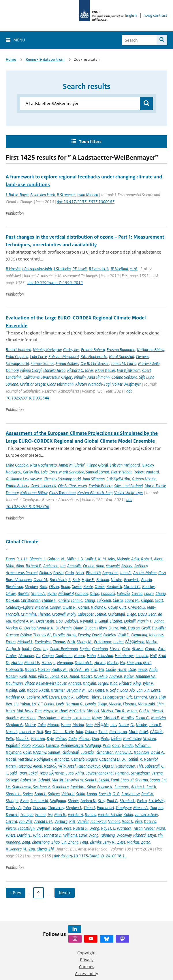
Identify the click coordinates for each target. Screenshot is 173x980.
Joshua (101, 614)
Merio (66, 718)
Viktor (29, 683)
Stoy (101, 801)
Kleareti (12, 814)
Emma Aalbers (67, 363)
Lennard (140, 697)
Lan (139, 690)
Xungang (13, 842)
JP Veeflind (119, 269)
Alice (162, 649)
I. (54, 662)
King (137, 683)
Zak (22, 690)
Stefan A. (38, 593)
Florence (129, 704)
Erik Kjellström (129, 370)
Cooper (55, 607)
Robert (147, 559)
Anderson (51, 566)
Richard (125, 683)
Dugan (90, 628)
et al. (134, 269)
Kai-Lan (12, 600)
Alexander (26, 655)
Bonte (88, 586)
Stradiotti (127, 801)
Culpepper (85, 614)
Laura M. (132, 600)
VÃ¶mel (43, 828)
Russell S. (80, 828)
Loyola (90, 704)
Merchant (28, 718)
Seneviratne (74, 780)
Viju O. (43, 676)
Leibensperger (114, 697)
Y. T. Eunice (46, 704)
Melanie (123, 559)
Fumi (115, 780)
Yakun (25, 704)
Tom (38, 711)
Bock (43, 586)
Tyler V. (148, 683)
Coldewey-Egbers (20, 607)
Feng (84, 842)
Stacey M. (84, 642)
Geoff (146, 628)
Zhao (56, 842)
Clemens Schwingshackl (62, 479)
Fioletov (109, 635)
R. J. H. (22, 559)
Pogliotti (13, 745)
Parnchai (122, 773)
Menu (19, 40)
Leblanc (82, 697)
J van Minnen (88, 195)
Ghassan (39, 807)
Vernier (83, 821)
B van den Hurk (43, 195)
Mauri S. (23, 738)
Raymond (14, 752)
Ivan (89, 725)
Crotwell (59, 614)
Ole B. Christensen (95, 363)
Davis (142, 614)
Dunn (10, 559)
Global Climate (22, 542)
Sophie (85, 649)
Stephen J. (74, 807)
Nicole (71, 635)
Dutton (134, 628)
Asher (80, 573)
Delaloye (71, 621)
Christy (64, 600)
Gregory (12, 635)
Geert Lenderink (43, 486)
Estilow (26, 635)
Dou (59, 621)
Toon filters (90, 141)
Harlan (17, 662)
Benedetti (132, 580)
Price (107, 745)
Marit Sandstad (122, 356)
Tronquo (27, 814)
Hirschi (100, 662)
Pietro (142, 801)
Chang (161, 593)
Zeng (26, 842)
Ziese (121, 842)
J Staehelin (62, 269)
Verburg (61, 821)
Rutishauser (126, 766)
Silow (91, 787)
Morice (30, 725)
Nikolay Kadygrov (47, 350)
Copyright (86, 953)
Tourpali (157, 807)
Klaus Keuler (105, 370)
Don (95, 738)
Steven (115, 649)
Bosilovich (114, 586)
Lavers (54, 697)
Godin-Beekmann (64, 649)
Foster (11, 642)
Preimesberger (72, 745)
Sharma (142, 780)
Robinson (141, 752)
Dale (132, 669)
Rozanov (24, 766)
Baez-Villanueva (19, 580)
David (97, 635)
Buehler (23, 593)
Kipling (11, 690)
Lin (64, 842)
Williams (70, 835)
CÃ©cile (157, 731)
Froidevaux (103, 642)
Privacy (87, 960)
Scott (159, 600)
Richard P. (34, 566)
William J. (143, 745)
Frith (71, 642)
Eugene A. (105, 787)
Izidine (116, 738)
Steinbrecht (39, 801)
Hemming (65, 662)
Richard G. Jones (80, 370)
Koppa (32, 690)
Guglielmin (64, 655)
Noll (40, 731)
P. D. (64, 676)
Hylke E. (88, 580)
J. (44, 559)
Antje (153, 669)
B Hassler (13, 269)
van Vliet (26, 821)
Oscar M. (41, 580)
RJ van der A (99, 269)
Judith (27, 649)
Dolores (45, 573)
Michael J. (25, 642)
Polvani (38, 745)
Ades (111, 559)
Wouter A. (45, 628)
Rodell (11, 759)
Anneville (74, 566)
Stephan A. (14, 725)
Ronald (91, 814)
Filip (94, 669)
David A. (68, 697)
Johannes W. (145, 676)
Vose (67, 828)
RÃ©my (40, 752)
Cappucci (108, 593)
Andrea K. (88, 801)
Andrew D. (124, 752)
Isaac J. (127, 821)
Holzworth (14, 669)
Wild (37, 835)
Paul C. (112, 801)
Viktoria (68, 794)
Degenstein (45, 621)
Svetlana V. (42, 787)
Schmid (44, 780)
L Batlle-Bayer (17, 195)
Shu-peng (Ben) (139, 662)
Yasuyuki (113, 566)
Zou (32, 849)
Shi (164, 780)
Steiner (73, 801)
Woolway (124, 835)
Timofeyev (124, 807)
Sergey (103, 683)
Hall (153, 655)
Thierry (95, 697)
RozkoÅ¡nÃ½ (55, 766)
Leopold (142, 655)
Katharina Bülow (151, 350)
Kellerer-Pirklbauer (51, 683)
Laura (149, 593)
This (140, 766)
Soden (28, 794)
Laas (124, 690)
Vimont (114, 821)
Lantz (156, 690)
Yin (160, 835)
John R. (77, 600)
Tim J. (103, 731)
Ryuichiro (78, 787)
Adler (135, 559)
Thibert (89, 807)
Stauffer (12, 801)
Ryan (23, 773)
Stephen (31, 586)
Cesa (162, 573)
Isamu (66, 725)
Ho (122, 662)
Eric (129, 697)
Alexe (158, 559)
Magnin (115, 704)
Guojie (111, 669)
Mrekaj (78, 725)
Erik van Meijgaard (64, 356)
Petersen (38, 738)
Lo (34, 704)
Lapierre (33, 697)
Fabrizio (123, 593)
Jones (54, 676)
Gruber (11, 655)
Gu (38, 655)
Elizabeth (93, 573)
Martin (152, 642)
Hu (101, 669)
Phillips (61, 738)
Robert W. (28, 780)
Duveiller (159, 628)
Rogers (92, 759)
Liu (16, 704)
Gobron (53, 559)
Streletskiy (157, 801)
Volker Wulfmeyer (127, 384)
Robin (128, 814)
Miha (10, 566)
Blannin (35, 559)
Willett (91, 559)
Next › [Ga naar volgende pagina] (65, 893)
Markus (133, 842)
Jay (45, 649)
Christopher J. (48, 718)
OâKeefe (63, 731)
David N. (24, 835)
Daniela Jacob (54, 370)
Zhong (73, 842)
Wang (94, 828)
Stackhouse (130, 794)
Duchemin (63, 628)
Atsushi (138, 649)
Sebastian (105, 655)
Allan (20, 566)
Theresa (44, 614)
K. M (102, 559)
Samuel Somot (42, 363)
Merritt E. (32, 662)
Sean (152, 614)
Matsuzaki (146, 704)
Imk (123, 628)
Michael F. (111, 718)
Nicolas (116, 580)
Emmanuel (105, 807)
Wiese (11, 835)
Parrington (118, 731)
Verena (157, 773)
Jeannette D (52, 835)
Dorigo (30, 628)
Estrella (59, 635)
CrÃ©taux (137, 607)
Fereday (84, 635)
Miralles (127, 718)
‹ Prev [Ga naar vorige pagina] (16, 893)
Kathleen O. (15, 697)
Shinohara (60, 787)
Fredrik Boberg (93, 350)
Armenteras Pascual (22, 573)
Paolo (26, 745)
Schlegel (12, 780)
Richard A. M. (23, 621)
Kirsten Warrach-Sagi (93, 384)
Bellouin (103, 580)
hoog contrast (155, 15)
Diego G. (142, 718)
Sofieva (54, 794)
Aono (100, 566)
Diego (94, 593)
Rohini (133, 759)
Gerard (11, 821)
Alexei (37, 766)
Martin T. (144, 621)
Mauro (80, 655)
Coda (73, 738)
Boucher (148, 586)
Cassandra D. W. (112, 759)
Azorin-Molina (145, 573)
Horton (44, 669)
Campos (81, 593)
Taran (138, 828)
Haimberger (124, 655)
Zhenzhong (41, 842)
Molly (72, 614)
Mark (133, 731)
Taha (27, 807)
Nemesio (78, 759)
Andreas (116, 676)
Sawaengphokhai (99, 773)
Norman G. (74, 704)
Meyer (97, 718)
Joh (63, 566)
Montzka (158, 718)
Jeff (44, 697)
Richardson (104, 752)
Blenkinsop (14, 586)
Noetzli (12, 731)
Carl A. (144, 711)
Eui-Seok (104, 600)
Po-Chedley (132, 738)
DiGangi (101, 621)
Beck (76, 580)
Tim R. (120, 711)
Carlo (69, 573)
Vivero (11, 828)
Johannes (156, 635)
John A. (126, 573)
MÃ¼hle (101, 725)
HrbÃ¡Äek (79, 669)
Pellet (144, 731)
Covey (113, 607)
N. (63, 559)
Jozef (72, 766)
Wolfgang (93, 745)
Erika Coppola (17, 356)
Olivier (54, 586)
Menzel (157, 711)
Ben (9, 704)
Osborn (91, 731)
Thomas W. (42, 635)
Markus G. (14, 628)
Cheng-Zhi (46, 849)
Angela (146, 580)
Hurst (122, 669)
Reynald (86, 621)
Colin (42, 725)
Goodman (100, 649)
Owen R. (69, 607)
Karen (11, 766)
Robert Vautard (18, 350)
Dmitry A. (14, 807)
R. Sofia (112, 690)
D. (132, 725)
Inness (142, 669)
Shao (125, 780)
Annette (12, 718)
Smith (151, 787)
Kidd (114, 683)
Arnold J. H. (44, 821)
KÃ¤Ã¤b (101, 676)
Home (11, 59)
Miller (71, 559)
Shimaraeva (22, 787)
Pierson (84, 738)
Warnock (124, 828)
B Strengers (66, 195)
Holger (57, 828)
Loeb (60, 704)
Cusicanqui (116, 614)
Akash (44, 690)
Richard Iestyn (145, 835)
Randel (128, 745)
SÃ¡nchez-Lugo (61, 773)
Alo (132, 690)
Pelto (10, 738)
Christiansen (31, 600)
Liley (162, 697)
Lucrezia (87, 752)
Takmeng (107, 835)
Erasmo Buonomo (121, 350)
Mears (132, 711)
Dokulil (130, 621)
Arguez (127, 566)
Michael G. (132, 586)
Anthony (141, 566)
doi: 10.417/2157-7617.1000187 (86, 202)
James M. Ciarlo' (72, 465)
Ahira (80, 773)
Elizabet (116, 621)
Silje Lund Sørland (128, 486)
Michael (61, 711)
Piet (72, 821)
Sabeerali (152, 766)
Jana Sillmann (98, 377)
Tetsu (43, 773)
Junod (74, 676)
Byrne (52, 593)
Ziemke (96, 842)
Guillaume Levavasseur (41, 377)
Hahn (91, 655)
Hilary (102, 628)
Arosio (58, 573)
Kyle (50, 738)
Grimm (151, 649)
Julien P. (155, 725)
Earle (83, 835)
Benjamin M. (76, 690)
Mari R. (60, 814)
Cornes (84, 607)
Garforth (13, 649)
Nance (124, 725)
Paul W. (147, 794)
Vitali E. (123, 635)
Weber (149, 828)
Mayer (48, 711)
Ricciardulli (70, 752)
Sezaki (104, 780)
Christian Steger (33, 384)
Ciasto (118, 600)
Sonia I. (91, 780)
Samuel (54, 752)
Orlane (89, 566)
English (131, 15)
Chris (153, 697)
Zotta (146, 842)
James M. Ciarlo (124, 363)
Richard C (99, 607)
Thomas (59, 642)
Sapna (155, 780)
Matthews (25, 711)
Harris (47, 662)
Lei (8, 787)
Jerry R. (109, 842)
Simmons (122, 787)
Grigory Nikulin (73, 377)
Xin (147, 690)
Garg (37, 649)
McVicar (107, 711)
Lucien (118, 642)
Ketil (23, 676)
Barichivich (58, 580)
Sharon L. (13, 794)
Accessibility (86, 974)
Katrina (150, 821)
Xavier (77, 586)
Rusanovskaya (89, 766)
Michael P (66, 593)
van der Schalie (110, 814)
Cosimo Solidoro (124, 377)
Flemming (139, 635)
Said (13, 773)
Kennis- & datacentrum (45, 59)
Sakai (33, 773)
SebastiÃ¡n (26, 828)
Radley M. (59, 669)
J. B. (80, 559)
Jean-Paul (98, 821)
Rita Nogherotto (94, 356)
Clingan (147, 600)
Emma (40, 814)
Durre (113, 628)
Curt (123, 607)
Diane (78, 628)
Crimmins (28, 614)
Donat (159, 621)
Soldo (81, 794)
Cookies (86, 967)
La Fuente (96, 690)
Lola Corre (38, 356)
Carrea (137, 593)
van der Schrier (146, 814)
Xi (132, 780)
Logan (92, 794)
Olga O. (108, 766)
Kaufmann (14, 683)
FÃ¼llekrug (135, 642)
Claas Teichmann (60, 384)
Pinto (105, 738)
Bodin (65, 586)
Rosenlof (151, 759)
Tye (50, 814)
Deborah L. (84, 662)
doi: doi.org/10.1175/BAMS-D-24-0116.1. (90, 856)
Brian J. (40, 794)
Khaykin (89, 683)
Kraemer (58, 690)
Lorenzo (52, 745)
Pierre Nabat (121, 472)
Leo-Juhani (81, 718)
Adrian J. (138, 787)
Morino (53, 725)
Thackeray (56, 807)
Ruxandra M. (16, 849)
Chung (90, 600)
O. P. (116, 794)
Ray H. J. (108, 828)
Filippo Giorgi (31, 370)
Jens (113, 725)
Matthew (25, 759)
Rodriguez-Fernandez (51, 759)
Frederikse (43, 642)
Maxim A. (141, 807)
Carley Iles (71, 350)
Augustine (110, 573)
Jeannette (27, 731)
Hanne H (49, 600)
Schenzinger (140, 773)
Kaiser (129, 676)
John (32, 676)
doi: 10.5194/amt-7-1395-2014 (55, 282)
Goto (126, 649)
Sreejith (105, 794)
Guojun (48, 655)
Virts (138, 821)
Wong (93, 835)
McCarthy (77, 711)
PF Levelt (80, 269)
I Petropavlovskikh (37, 269)
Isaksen (12, 676)
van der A (76, 814)
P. (141, 759)
